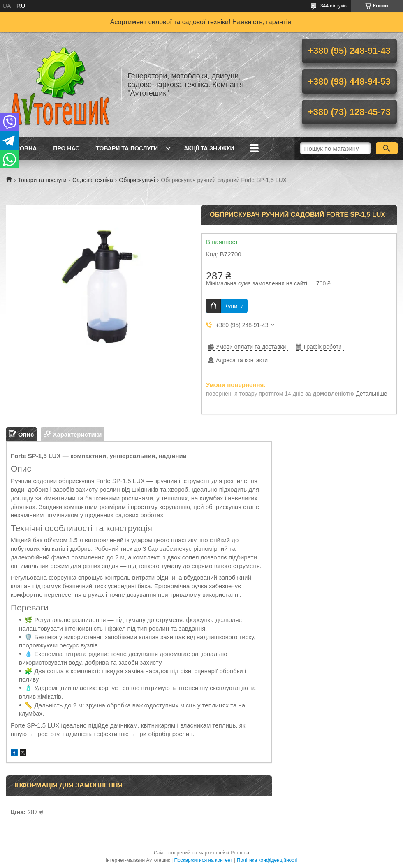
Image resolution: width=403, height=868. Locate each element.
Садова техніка (93, 180)
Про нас (66, 148)
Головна (22, 148)
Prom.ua (240, 853)
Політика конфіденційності (267, 860)
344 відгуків (334, 6)
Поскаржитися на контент (204, 860)
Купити (234, 306)
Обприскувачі (137, 180)
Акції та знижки (209, 148)
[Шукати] (387, 148)
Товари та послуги (127, 148)
